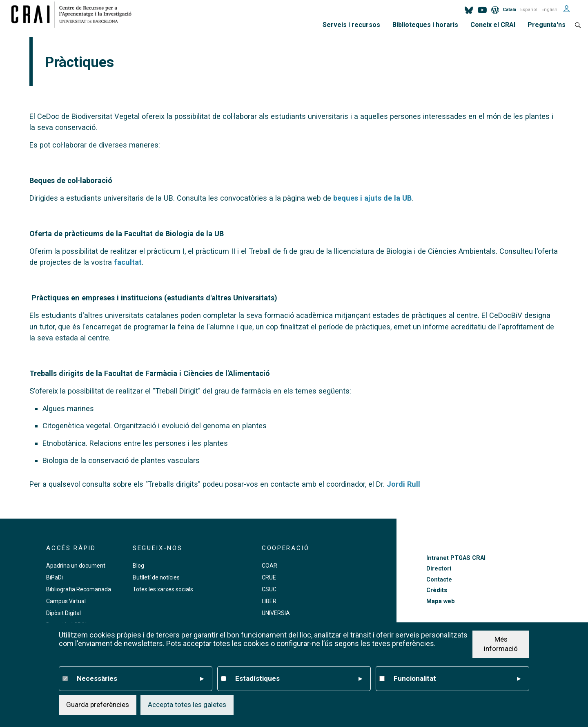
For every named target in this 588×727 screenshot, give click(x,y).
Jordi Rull (403, 484)
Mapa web (441, 601)
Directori (439, 569)
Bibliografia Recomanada (79, 589)
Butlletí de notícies (156, 577)
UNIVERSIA (276, 613)
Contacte (439, 580)
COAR (269, 566)
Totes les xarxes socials (163, 589)
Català (509, 10)
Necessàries (140, 679)
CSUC (269, 589)
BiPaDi (55, 577)
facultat (128, 262)
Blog (138, 566)
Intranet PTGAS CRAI (456, 558)
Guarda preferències (98, 705)
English (549, 10)
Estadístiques (299, 679)
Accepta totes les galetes (187, 705)
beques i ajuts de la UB (372, 198)
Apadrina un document (76, 566)
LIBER (269, 601)
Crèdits (437, 590)
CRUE (269, 577)
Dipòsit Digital (63, 613)
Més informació (501, 644)
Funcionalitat (457, 679)
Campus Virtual (66, 601)
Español (529, 10)
